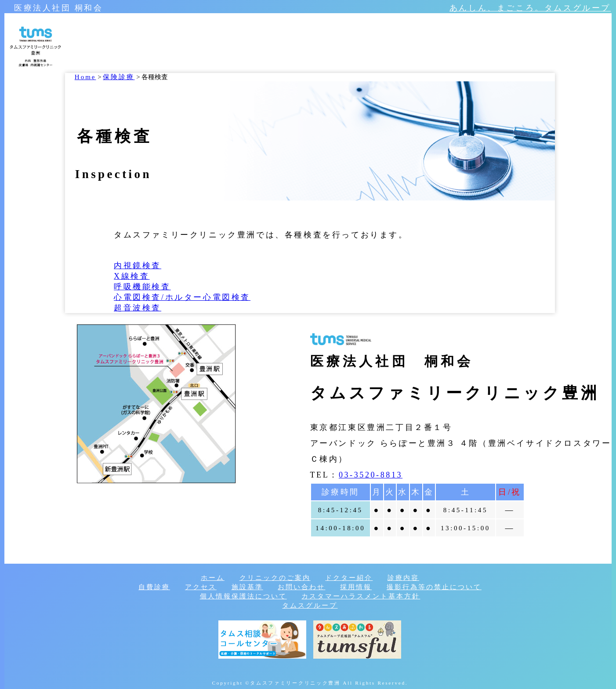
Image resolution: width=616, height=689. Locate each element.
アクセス (201, 587)
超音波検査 (138, 308)
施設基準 (247, 587)
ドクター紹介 (349, 578)
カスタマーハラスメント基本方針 (361, 596)
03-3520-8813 (371, 475)
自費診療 (154, 587)
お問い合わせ (301, 587)
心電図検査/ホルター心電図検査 (182, 297)
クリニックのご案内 (275, 578)
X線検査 (132, 276)
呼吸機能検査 (142, 287)
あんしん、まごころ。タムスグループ (530, 8)
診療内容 (403, 578)
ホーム (213, 578)
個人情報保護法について (243, 596)
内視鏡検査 (138, 266)
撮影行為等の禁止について (434, 587)
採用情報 (356, 587)
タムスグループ (310, 605)
